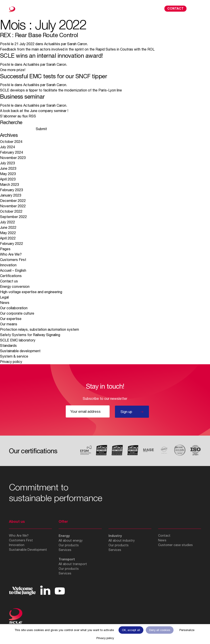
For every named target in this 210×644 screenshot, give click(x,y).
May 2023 (8, 174)
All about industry (122, 540)
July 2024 (7, 147)
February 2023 (12, 190)
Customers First (13, 260)
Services (65, 550)
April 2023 (8, 179)
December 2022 (13, 201)
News (5, 303)
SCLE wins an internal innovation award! (51, 56)
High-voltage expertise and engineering (31, 292)
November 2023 (13, 158)
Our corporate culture (17, 313)
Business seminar (22, 96)
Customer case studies (175, 545)
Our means (9, 324)
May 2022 (8, 233)
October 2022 (11, 211)
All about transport (73, 564)
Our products (69, 545)
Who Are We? (11, 254)
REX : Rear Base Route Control (39, 35)
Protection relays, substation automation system (39, 329)
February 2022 (12, 244)
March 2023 (10, 184)
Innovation (8, 265)
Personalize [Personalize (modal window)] (187, 630)
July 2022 (7, 222)
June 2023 (8, 168)
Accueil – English (13, 270)
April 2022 (8, 238)
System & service (14, 356)
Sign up (126, 412)
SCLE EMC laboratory (18, 340)
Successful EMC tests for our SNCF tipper (53, 76)
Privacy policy (11, 362)
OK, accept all (131, 630)
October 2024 (11, 142)
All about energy (71, 540)
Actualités (52, 44)
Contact (175, 8)
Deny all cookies (160, 630)
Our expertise (11, 319)
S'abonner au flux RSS (18, 116)
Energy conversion (15, 286)
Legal (4, 297)
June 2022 (8, 227)
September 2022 (13, 217)
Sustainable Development (28, 550)
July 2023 (7, 163)
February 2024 (12, 152)
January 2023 (11, 195)
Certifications (11, 276)
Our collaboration (14, 308)
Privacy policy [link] (105, 638)
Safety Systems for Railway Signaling (31, 335)
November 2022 (13, 206)
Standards (8, 345)
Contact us (9, 281)
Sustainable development (20, 351)
